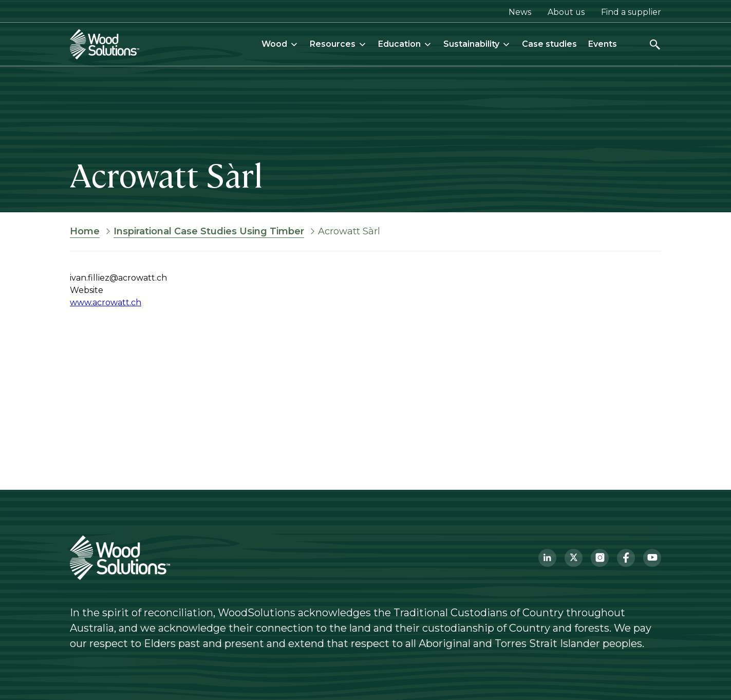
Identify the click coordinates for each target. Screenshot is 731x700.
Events (603, 44)
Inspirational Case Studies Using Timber (209, 231)
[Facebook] (626, 558)
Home (85, 231)
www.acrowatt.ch (106, 302)
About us (566, 12)
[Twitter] (574, 558)
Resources (338, 44)
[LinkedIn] (547, 558)
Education (405, 44)
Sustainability (477, 44)
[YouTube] (652, 558)
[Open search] (655, 44)
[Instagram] (600, 558)
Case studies (549, 44)
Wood (280, 44)
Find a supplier (631, 12)
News (520, 12)
